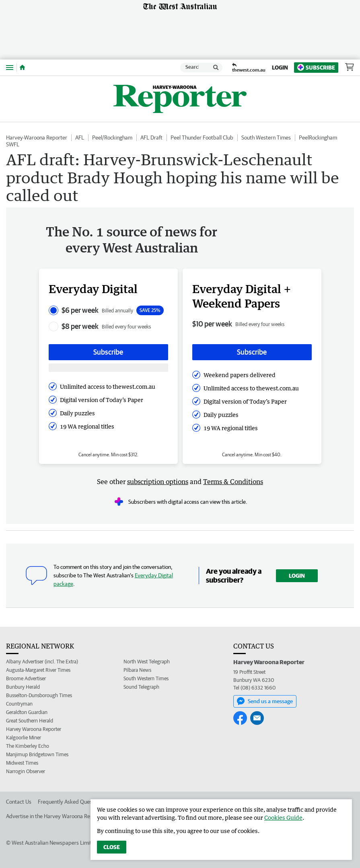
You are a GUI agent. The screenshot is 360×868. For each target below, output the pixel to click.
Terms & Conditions (233, 482)
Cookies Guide (283, 818)
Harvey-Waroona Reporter (37, 137)
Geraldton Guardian (27, 712)
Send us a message (265, 701)
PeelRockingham (318, 137)
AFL (80, 137)
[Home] (22, 68)
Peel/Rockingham (112, 137)
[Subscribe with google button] (108, 368)
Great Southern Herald (30, 721)
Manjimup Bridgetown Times (37, 754)
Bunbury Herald (23, 687)
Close (112, 847)
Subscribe (316, 67)
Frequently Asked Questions (71, 802)
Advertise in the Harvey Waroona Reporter (56, 816)
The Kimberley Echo (28, 746)
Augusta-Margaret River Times (38, 670)
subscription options (158, 482)
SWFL (13, 144)
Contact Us (19, 802)
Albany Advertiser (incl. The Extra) (42, 662)
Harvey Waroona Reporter (34, 729)
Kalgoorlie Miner (24, 738)
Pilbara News (137, 670)
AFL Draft (151, 137)
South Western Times (266, 137)
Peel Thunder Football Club (202, 137)
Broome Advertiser (26, 678)
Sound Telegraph (141, 687)
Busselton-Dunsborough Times (39, 695)
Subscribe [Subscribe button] (108, 352)
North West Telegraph (147, 662)
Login (280, 68)
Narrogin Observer (26, 771)
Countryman (19, 704)
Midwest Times (22, 763)
